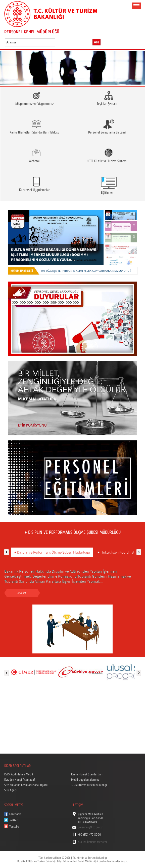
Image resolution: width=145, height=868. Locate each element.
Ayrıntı (22, 593)
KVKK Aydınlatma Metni (19, 774)
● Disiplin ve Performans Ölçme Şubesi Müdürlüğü (52, 552)
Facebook (15, 814)
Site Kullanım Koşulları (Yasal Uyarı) (26, 785)
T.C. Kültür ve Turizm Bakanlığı (89, 785)
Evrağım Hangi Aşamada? (20, 780)
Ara (96, 42)
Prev (6, 69)
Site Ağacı (10, 790)
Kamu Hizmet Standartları (87, 774)
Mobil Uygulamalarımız (85, 780)
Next (139, 69)
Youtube (14, 827)
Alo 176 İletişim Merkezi (92, 842)
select (57, 42)
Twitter (13, 820)
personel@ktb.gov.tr (90, 827)
